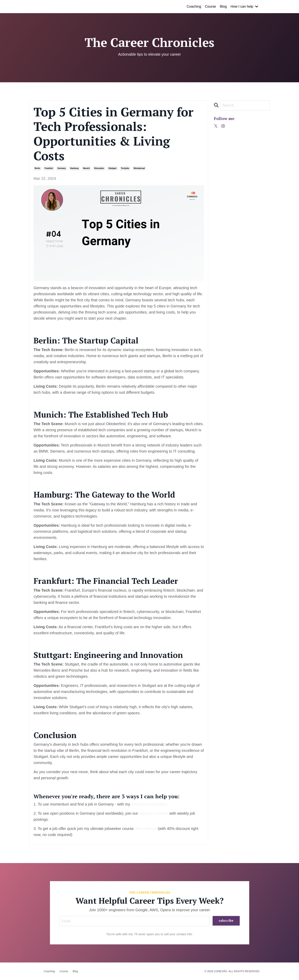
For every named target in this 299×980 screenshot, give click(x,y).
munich (86, 168)
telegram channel (154, 813)
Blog (223, 6)
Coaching (194, 6)
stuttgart (113, 168)
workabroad (139, 168)
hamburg (74, 168)
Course (211, 6)
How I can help (244, 6)
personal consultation (149, 804)
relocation (99, 168)
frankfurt (49, 168)
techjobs (125, 168)
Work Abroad (145, 829)
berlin (37, 168)
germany (61, 168)
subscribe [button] (226, 921)
